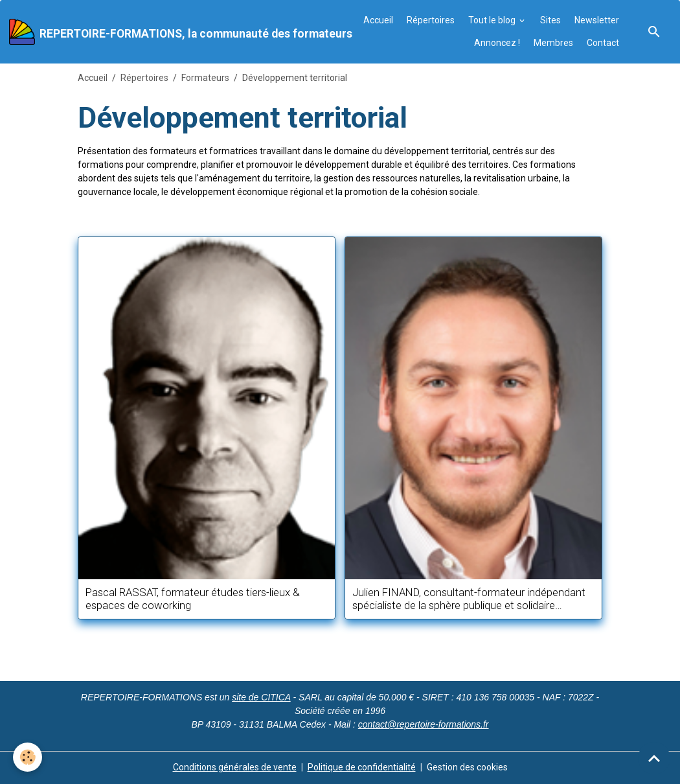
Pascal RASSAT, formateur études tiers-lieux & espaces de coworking (193, 599)
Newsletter (597, 20)
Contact (603, 43)
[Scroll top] (654, 758)
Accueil (378, 20)
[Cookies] (28, 757)
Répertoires (431, 20)
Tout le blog (493, 20)
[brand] (168, 32)
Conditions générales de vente (235, 767)
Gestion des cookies (467, 767)
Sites (550, 20)
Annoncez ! (497, 43)
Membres (553, 43)
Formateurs (205, 78)
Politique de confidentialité (362, 767)
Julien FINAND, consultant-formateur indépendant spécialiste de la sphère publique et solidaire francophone (469, 599)
